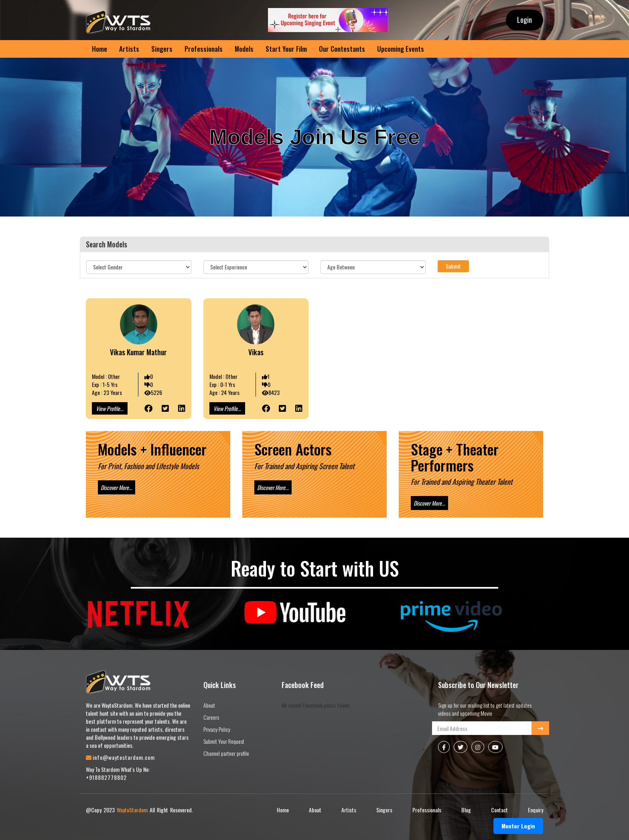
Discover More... (117, 487)
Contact (499, 810)
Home (99, 49)
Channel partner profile (226, 753)
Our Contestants (342, 49)
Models (244, 49)
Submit (453, 266)
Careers (211, 717)
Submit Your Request (224, 741)
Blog (466, 810)
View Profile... (110, 408)
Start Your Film (286, 49)
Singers (162, 49)
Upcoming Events (401, 49)
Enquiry (536, 810)
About (209, 705)
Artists (129, 49)
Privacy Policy (217, 729)
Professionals (204, 49)
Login (525, 20)
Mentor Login (518, 826)
